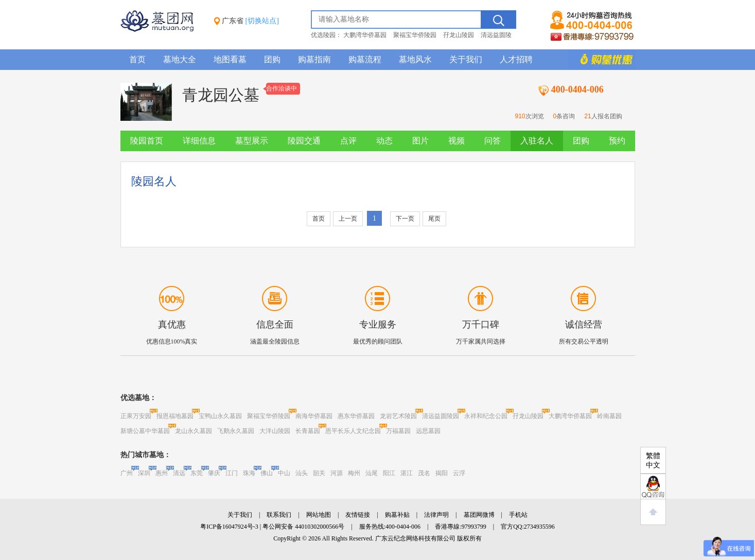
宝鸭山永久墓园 (220, 416)
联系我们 (279, 515)
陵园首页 (147, 141)
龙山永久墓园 (194, 431)
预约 (617, 141)
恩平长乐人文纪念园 (353, 431)
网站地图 (319, 515)
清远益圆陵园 (441, 416)
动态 (384, 141)
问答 (493, 141)
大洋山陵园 (275, 431)
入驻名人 (537, 141)
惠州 (162, 473)
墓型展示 (252, 141)
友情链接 (358, 515)
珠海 (249, 473)
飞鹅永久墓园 (236, 431)
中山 (284, 473)
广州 (127, 473)
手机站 (518, 515)
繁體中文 (653, 460)
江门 (232, 473)
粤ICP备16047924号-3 (229, 527)
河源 (337, 473)
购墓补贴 (397, 515)
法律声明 (436, 515)
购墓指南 (314, 59)
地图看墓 (230, 59)
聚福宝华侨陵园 (415, 35)
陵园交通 (304, 141)
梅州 (354, 473)
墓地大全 (180, 59)
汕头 (302, 473)
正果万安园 (136, 416)
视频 (456, 141)
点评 (348, 141)
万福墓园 (398, 431)
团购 (272, 59)
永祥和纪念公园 (486, 416)
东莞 (197, 473)
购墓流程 (365, 59)
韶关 (319, 473)
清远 (179, 473)
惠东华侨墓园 (356, 416)
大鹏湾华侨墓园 (365, 35)
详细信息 (199, 141)
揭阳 (442, 473)
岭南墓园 (609, 416)
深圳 (144, 473)
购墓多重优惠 (602, 60)
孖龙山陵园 (459, 35)
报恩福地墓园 (175, 416)
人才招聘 (516, 59)
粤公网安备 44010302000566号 (303, 527)
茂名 (424, 473)
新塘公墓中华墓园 (145, 431)
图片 (420, 141)
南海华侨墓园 (314, 416)
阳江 (389, 473)
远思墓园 (428, 431)
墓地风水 (415, 59)
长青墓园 (308, 431)
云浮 (459, 473)
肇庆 (214, 473)
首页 (137, 59)
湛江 (407, 473)
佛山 (267, 473)
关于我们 (466, 59)
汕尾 (372, 473)
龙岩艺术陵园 (398, 416)
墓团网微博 (479, 515)
